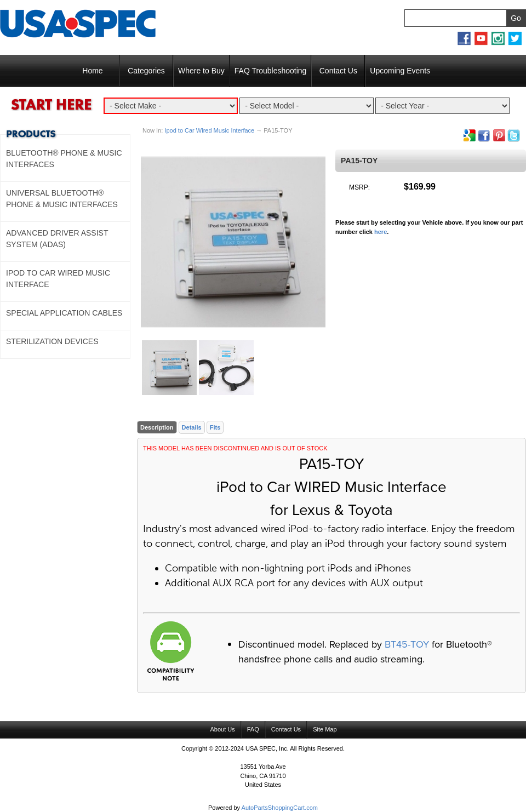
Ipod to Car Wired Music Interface (209, 130)
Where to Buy (201, 71)
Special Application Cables (64, 313)
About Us (222, 729)
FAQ (253, 729)
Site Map (325, 729)
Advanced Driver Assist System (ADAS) (57, 239)
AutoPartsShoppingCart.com (280, 808)
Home (92, 71)
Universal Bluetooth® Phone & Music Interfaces (62, 199)
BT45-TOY (407, 644)
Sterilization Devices (52, 341)
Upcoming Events (400, 71)
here (381, 232)
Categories (146, 71)
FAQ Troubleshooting (271, 71)
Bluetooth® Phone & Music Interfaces (64, 159)
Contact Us (338, 71)
